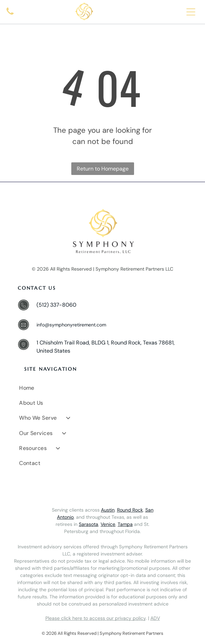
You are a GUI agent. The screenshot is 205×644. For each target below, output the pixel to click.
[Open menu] (191, 12)
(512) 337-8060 (56, 305)
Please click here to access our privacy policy (96, 618)
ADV (155, 618)
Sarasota (89, 524)
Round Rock (130, 510)
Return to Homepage (103, 169)
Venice (108, 524)
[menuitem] (103, 388)
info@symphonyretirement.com (71, 325)
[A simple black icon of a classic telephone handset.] (10, 16)
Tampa (125, 524)
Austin (108, 510)
